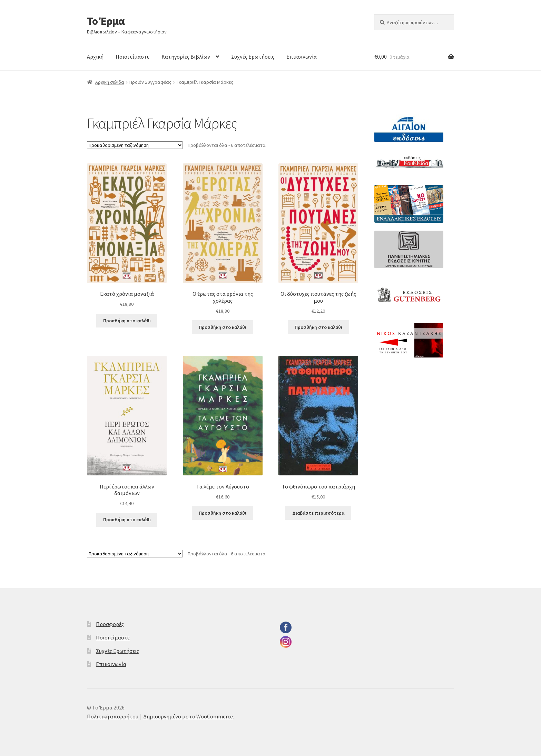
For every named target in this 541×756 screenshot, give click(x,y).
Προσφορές (110, 624)
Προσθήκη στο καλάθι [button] (127, 321)
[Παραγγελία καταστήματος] (135, 145)
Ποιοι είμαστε (132, 57)
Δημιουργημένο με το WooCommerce (188, 716)
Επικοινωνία (302, 57)
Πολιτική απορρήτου (113, 716)
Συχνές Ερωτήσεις (253, 57)
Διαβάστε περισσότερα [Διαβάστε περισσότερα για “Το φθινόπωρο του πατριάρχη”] (318, 513)
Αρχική (95, 57)
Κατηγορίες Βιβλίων (186, 57)
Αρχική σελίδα (110, 82)
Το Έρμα (106, 21)
